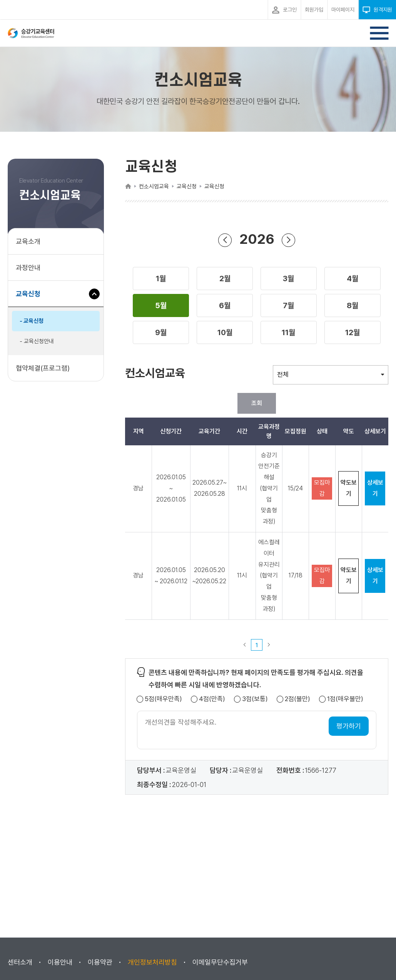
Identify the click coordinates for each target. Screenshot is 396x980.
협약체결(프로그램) (43, 368)
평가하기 (349, 726)
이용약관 (100, 962)
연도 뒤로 (225, 240)
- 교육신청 (32, 321)
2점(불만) (297, 699)
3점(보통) (255, 699)
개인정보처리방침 (152, 962)
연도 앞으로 (289, 240)
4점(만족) (212, 699)
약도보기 (349, 488)
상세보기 (375, 488)
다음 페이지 (269, 645)
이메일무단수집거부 (220, 962)
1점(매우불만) (345, 699)
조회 (257, 403)
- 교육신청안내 (37, 341)
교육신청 (31, 298)
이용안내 (60, 962)
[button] (161, 279)
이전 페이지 (245, 645)
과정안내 (28, 268)
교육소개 (28, 241)
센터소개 (20, 962)
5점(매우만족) (163, 699)
